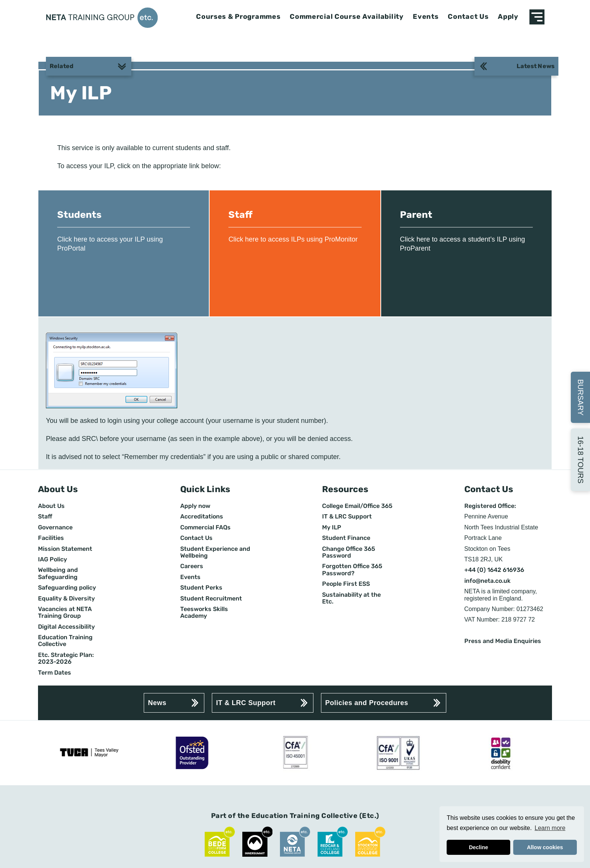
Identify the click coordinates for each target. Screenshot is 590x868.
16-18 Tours (581, 460)
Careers (192, 566)
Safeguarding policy (67, 588)
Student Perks (201, 588)
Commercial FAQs (205, 527)
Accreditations (202, 517)
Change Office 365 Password (349, 552)
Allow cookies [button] (545, 847)
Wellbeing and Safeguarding (58, 573)
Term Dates (55, 673)
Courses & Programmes (238, 17)
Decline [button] (478, 847)
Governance (55, 527)
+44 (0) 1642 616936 (494, 570)
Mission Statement (65, 549)
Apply (508, 17)
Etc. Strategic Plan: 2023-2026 (66, 658)
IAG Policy (52, 559)
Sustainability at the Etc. (351, 598)
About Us (51, 506)
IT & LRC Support (347, 517)
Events (426, 17)
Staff (45, 517)
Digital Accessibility (66, 627)
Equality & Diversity (66, 599)
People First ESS (346, 584)
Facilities (51, 538)
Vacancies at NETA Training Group (65, 613)
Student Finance (346, 538)
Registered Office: (490, 506)
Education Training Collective (65, 641)
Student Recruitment (211, 599)
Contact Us (468, 17)
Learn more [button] (550, 828)
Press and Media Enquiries (503, 641)
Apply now (195, 506)
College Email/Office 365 (357, 506)
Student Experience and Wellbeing (215, 552)
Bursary (581, 397)
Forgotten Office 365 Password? (352, 570)
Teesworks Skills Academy (204, 613)
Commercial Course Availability (347, 17)
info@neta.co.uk (487, 581)
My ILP (332, 527)
